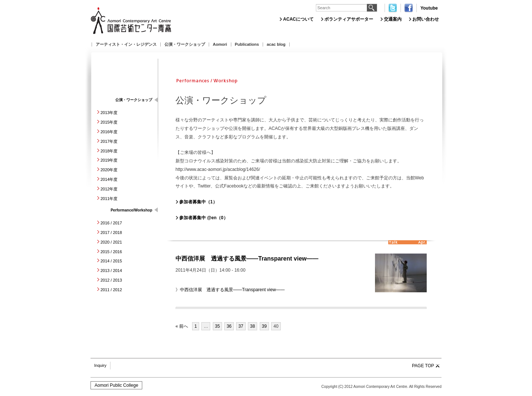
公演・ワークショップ (185, 44)
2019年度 (109, 160)
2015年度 (109, 122)
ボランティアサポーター (349, 19)
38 (253, 326)
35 (217, 326)
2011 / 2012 (111, 290)
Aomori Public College (116, 385)
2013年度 (109, 113)
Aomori (220, 44)
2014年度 (109, 179)
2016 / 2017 (111, 223)
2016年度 (109, 132)
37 (241, 326)
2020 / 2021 (111, 242)
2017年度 (109, 141)
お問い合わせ (426, 19)
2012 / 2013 (111, 280)
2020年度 (109, 170)
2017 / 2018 (111, 233)
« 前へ (182, 326)
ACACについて (298, 19)
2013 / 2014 (111, 271)
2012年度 (109, 189)
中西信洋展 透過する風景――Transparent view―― (247, 259)
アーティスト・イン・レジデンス (126, 44)
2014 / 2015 (111, 261)
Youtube (429, 8)
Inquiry (100, 365)
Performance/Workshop (131, 210)
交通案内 (393, 19)
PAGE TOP (423, 366)
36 (229, 326)
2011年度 (109, 199)
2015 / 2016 (111, 252)
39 (264, 326)
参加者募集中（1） (198, 202)
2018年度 (109, 151)
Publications (247, 44)
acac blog (276, 44)
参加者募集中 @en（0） (204, 218)
